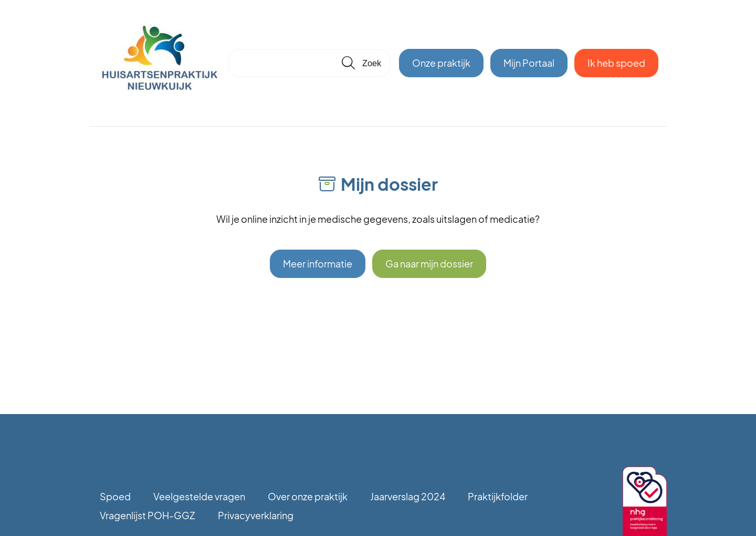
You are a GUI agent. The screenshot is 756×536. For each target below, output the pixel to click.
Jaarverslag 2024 (408, 496)
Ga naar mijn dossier (429, 264)
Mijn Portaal (529, 63)
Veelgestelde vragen (199, 496)
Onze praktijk (441, 63)
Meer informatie (318, 264)
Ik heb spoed (616, 63)
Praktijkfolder (498, 496)
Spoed (115, 496)
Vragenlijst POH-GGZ (148, 515)
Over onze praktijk (308, 496)
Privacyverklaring (256, 515)
